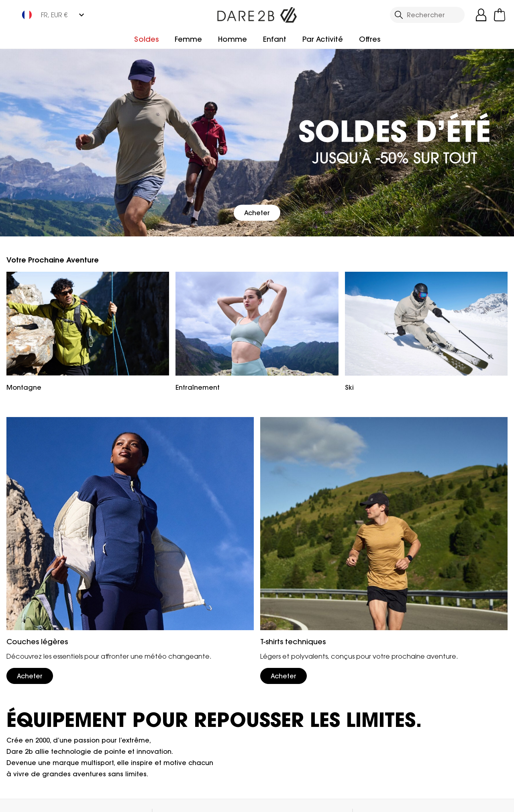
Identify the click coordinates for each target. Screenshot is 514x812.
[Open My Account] (481, 15)
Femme (188, 39)
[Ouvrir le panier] (500, 15)
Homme (233, 39)
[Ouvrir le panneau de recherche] (427, 15)
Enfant (275, 39)
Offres (370, 39)
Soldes (146, 39)
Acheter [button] (257, 213)
